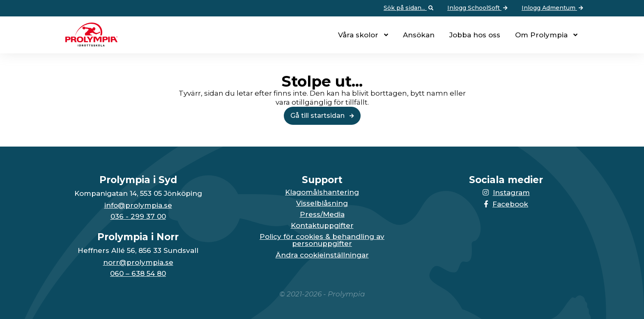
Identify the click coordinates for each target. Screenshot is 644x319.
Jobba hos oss (475, 35)
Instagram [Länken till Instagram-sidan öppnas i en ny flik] (506, 193)
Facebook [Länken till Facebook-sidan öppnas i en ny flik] (506, 204)
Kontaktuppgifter (322, 226)
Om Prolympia (541, 35)
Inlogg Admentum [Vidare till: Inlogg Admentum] (553, 8)
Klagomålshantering (322, 192)
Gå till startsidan (322, 116)
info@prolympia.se (138, 205)
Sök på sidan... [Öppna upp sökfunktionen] (409, 8)
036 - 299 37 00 (138, 217)
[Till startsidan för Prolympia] (88, 44)
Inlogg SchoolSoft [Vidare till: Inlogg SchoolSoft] (478, 8)
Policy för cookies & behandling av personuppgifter (322, 240)
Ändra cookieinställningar (322, 255)
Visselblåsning (322, 203)
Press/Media (322, 215)
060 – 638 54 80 (138, 274)
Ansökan (419, 35)
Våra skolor (358, 35)
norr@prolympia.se (138, 263)
